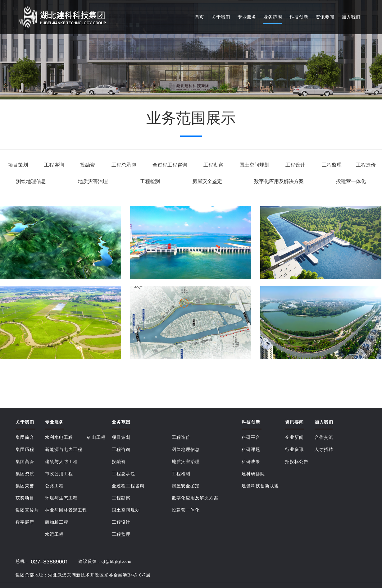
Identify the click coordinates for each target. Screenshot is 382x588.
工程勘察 (213, 165)
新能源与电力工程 (64, 450)
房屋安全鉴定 (207, 181)
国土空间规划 (254, 165)
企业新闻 (294, 437)
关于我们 (221, 17)
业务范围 (273, 17)
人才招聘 (324, 450)
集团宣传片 (27, 510)
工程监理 (332, 165)
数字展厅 (25, 522)
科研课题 (251, 450)
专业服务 (247, 17)
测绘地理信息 (31, 181)
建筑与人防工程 (61, 462)
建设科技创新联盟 (260, 486)
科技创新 (299, 17)
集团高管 (25, 462)
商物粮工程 (57, 522)
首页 (199, 17)
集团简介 (25, 437)
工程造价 (366, 165)
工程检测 (150, 181)
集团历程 (25, 450)
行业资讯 (294, 450)
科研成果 (251, 462)
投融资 (88, 165)
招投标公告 (297, 462)
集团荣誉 (25, 486)
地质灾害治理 (93, 181)
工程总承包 (124, 165)
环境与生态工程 (61, 498)
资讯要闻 (325, 17)
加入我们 (351, 17)
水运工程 (54, 534)
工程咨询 (54, 165)
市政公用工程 (59, 474)
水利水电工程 (59, 437)
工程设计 (295, 165)
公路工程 (54, 486)
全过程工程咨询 (170, 165)
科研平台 (251, 437)
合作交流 (324, 437)
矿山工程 (96, 437)
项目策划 (18, 165)
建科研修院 (253, 474)
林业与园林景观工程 (66, 510)
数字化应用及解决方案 (279, 181)
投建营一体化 (351, 181)
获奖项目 (25, 498)
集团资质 (25, 474)
